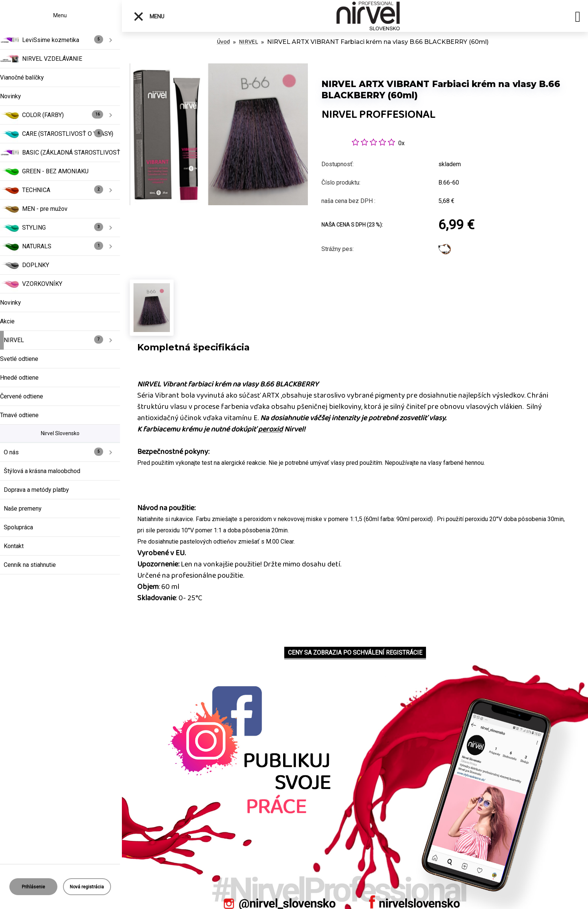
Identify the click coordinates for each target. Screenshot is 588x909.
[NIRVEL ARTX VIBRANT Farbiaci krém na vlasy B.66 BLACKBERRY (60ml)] (219, 67)
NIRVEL (248, 42)
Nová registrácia (87, 887)
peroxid (270, 429)
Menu (149, 17)
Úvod (223, 42)
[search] (578, 18)
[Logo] (368, 16)
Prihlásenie (33, 887)
